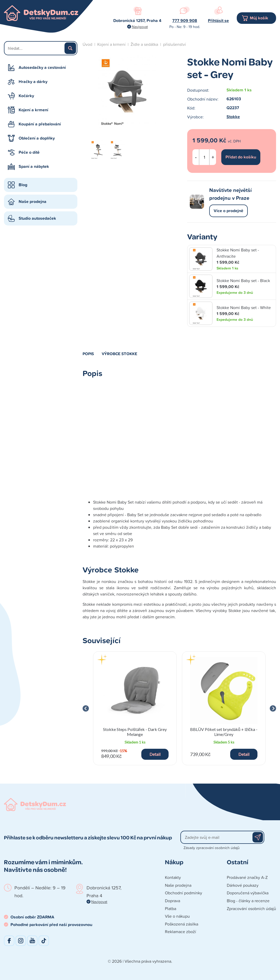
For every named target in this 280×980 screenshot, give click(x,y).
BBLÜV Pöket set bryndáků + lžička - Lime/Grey (224, 732)
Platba (171, 909)
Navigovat (140, 27)
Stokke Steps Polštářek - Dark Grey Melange (135, 732)
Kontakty (173, 877)
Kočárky (26, 96)
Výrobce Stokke (120, 354)
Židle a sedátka (144, 44)
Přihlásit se (218, 21)
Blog (23, 185)
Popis (88, 354)
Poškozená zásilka (182, 924)
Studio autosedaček (37, 218)
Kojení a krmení (33, 110)
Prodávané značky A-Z (247, 877)
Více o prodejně (228, 211)
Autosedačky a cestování (42, 67)
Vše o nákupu (177, 916)
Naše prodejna (33, 202)
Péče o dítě (29, 152)
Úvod (87, 44)
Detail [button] (155, 754)
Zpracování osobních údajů (251, 909)
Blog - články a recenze (248, 901)
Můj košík (259, 18)
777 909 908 (185, 21)
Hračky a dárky (33, 82)
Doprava (173, 901)
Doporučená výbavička (248, 893)
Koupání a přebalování (40, 124)
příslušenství (174, 44)
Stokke (233, 117)
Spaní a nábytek (34, 166)
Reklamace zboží (181, 932)
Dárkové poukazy (243, 885)
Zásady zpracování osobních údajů (212, 848)
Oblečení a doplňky (37, 138)
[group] (135, 708)
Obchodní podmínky (184, 893)
